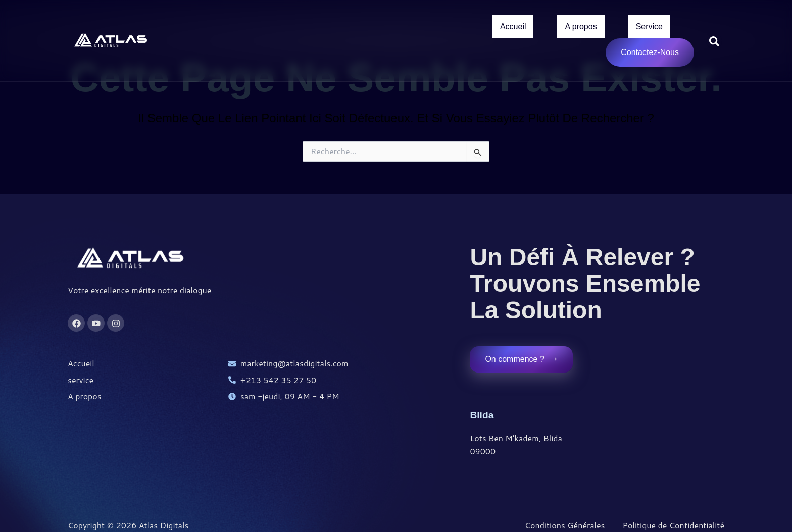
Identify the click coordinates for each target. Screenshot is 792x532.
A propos (581, 28)
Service (649, 28)
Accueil (513, 28)
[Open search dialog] (714, 42)
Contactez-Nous (650, 55)
